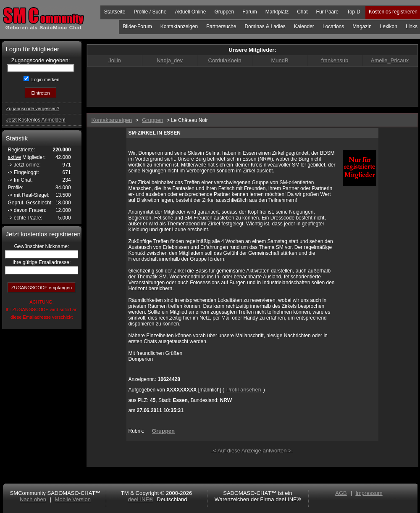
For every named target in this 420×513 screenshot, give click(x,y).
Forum (250, 12)
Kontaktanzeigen (179, 26)
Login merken (45, 79)
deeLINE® (140, 499)
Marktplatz (277, 12)
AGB (341, 493)
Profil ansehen (244, 390)
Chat (302, 12)
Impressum (369, 493)
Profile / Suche (150, 12)
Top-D (354, 12)
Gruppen (224, 12)
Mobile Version (73, 499)
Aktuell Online (190, 12)
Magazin (362, 26)
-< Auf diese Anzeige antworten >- (252, 451)
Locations (333, 26)
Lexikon (389, 26)
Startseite (115, 12)
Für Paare (327, 12)
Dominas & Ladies (265, 26)
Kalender (304, 26)
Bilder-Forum (137, 26)
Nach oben (33, 499)
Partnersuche (221, 26)
